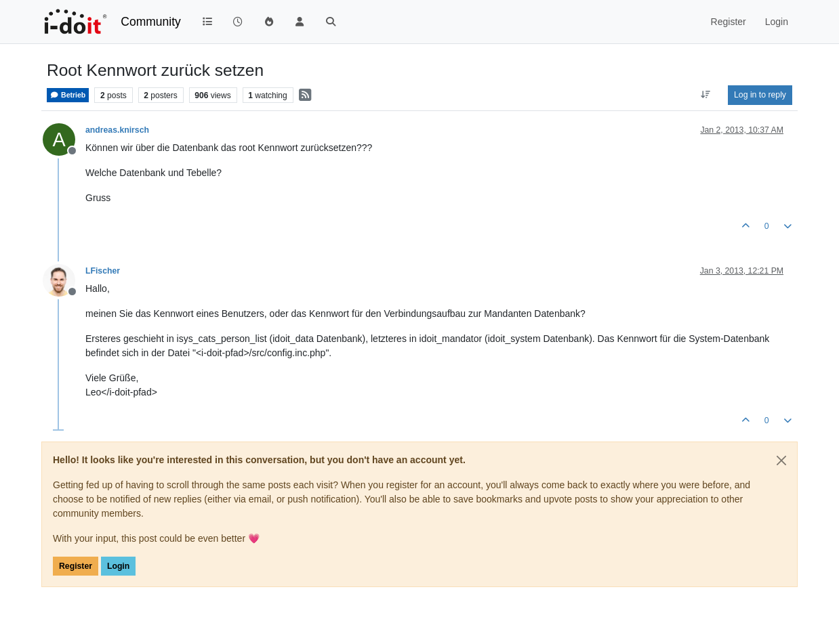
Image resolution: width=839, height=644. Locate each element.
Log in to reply (760, 95)
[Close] (781, 460)
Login (118, 566)
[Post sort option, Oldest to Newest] (706, 95)
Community (151, 22)
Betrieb (68, 95)
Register (76, 566)
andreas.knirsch (117, 130)
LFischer (103, 271)
